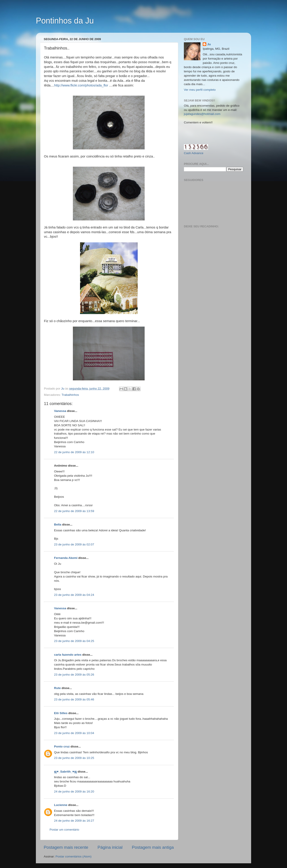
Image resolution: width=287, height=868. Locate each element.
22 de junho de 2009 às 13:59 (74, 511)
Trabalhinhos (70, 395)
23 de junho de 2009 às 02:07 (74, 544)
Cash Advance (194, 153)
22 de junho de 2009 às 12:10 (74, 452)
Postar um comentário (64, 830)
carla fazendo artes (68, 655)
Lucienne (61, 805)
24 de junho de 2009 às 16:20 (74, 792)
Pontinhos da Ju (65, 21)
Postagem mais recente (66, 847)
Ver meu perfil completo (200, 90)
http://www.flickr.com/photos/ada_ (79, 85)
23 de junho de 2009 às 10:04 (74, 733)
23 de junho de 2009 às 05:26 (74, 675)
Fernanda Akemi (66, 558)
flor (106, 85)
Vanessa (60, 411)
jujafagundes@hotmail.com (202, 114)
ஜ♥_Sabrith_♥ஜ (65, 772)
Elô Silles (61, 713)
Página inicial (110, 847)
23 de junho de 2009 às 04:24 (74, 595)
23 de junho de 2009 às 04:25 (74, 641)
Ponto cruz (62, 746)
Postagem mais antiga (153, 847)
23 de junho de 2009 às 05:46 (74, 699)
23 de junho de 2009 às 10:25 (74, 758)
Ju (209, 44)
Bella (58, 524)
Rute (57, 688)
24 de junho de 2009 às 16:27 (74, 821)
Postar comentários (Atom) (74, 856)
